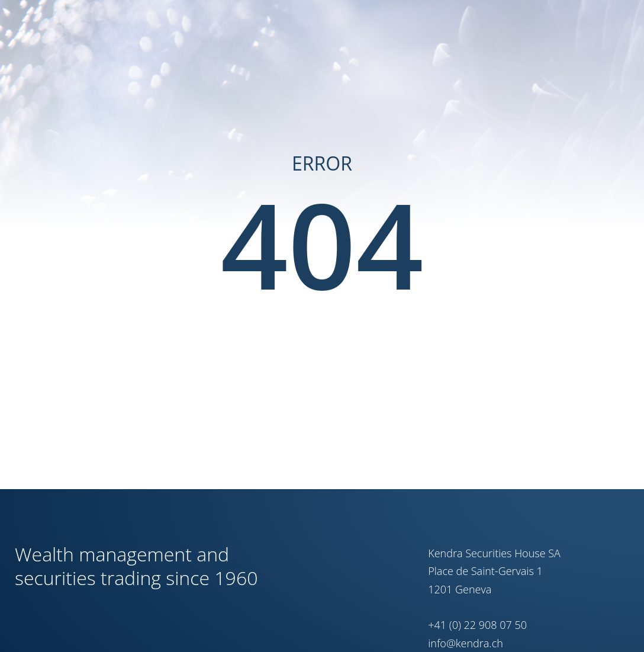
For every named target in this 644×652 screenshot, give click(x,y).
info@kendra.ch (466, 643)
